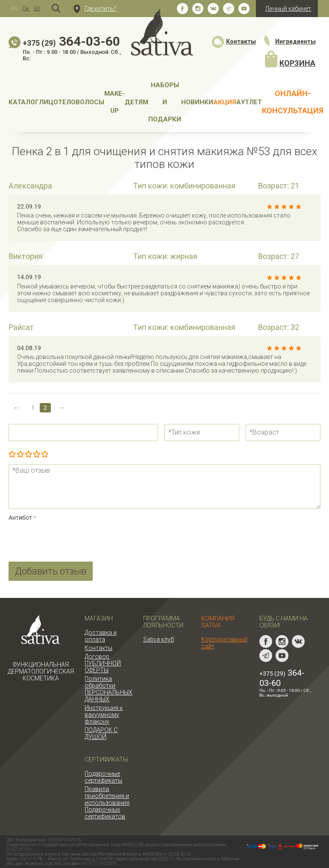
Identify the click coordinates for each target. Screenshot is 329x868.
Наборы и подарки (165, 102)
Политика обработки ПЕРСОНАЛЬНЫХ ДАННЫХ (109, 689)
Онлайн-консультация (293, 102)
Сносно (28, 455)
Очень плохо (12, 455)
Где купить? (95, 9)
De (26, 8)
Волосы (90, 102)
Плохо (20, 455)
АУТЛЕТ (249, 102)
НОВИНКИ (197, 102)
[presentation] (73, 540)
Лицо (48, 102)
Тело (67, 102)
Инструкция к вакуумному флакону (104, 715)
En (37, 8)
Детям (137, 102)
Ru (14, 8)
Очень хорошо (37, 455)
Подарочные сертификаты (103, 777)
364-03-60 (71, 41)
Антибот (20, 518)
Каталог (24, 102)
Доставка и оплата (101, 636)
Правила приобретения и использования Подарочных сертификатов (107, 803)
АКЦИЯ (225, 102)
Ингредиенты (289, 41)
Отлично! (45, 455)
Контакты (234, 41)
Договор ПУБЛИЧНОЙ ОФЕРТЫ (103, 663)
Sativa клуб (159, 639)
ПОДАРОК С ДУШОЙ (101, 733)
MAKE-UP (115, 102)
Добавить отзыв (51, 571)
